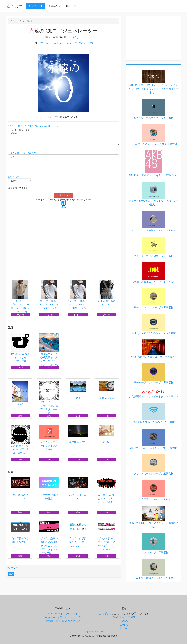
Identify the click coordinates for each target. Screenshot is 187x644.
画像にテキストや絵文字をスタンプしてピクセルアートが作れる (49, 351)
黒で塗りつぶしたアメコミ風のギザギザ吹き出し (107, 492)
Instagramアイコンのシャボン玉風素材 (154, 324)
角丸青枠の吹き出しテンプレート (20, 534)
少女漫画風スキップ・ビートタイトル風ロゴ (154, 393)
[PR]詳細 (20, 315)
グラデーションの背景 (49, 489)
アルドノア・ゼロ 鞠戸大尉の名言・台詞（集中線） (49, 398)
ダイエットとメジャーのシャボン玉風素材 (154, 135)
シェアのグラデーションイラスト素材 (49, 438)
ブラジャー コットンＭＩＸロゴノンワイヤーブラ (66, 43)
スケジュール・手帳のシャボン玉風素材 (154, 221)
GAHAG (124, 625)
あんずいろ (105, 614)
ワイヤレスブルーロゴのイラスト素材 (154, 413)
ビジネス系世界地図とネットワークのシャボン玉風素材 (154, 194)
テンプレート (35, 6)
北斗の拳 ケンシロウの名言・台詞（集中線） (20, 440)
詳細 (20, 367)
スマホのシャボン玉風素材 (154, 544)
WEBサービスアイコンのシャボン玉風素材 (154, 439)
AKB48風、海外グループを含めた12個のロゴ (154, 164)
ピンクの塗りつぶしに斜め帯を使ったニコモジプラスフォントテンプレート (49, 538)
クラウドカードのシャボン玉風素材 (154, 465)
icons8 (124, 628)
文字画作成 (53, 6)
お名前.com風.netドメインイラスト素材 (154, 273)
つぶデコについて (94, 632)
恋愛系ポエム (107, 390)
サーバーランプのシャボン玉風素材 (154, 374)
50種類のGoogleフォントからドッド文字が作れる (20, 349)
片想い (107, 434)
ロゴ (11, 574)
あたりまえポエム (78, 489)
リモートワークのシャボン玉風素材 (154, 299)
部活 (78, 390)
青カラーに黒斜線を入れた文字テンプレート (78, 534)
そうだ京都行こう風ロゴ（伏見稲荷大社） (154, 349)
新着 (11, 472)
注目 (11, 327)
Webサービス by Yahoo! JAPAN (63, 621)
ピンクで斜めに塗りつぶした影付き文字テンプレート (107, 536)
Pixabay (124, 621)
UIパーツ (70, 6)
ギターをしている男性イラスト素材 (154, 247)
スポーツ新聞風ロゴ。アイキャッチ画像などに (154, 517)
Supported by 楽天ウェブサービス (63, 617)
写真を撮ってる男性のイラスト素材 (154, 109)
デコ (14, 6)
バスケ (20, 393)
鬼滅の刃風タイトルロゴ (20, 489)
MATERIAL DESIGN (124, 617)
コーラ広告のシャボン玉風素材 (154, 490)
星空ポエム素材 (78, 434)
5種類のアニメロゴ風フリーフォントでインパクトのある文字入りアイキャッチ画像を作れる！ (154, 82)
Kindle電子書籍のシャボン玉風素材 (154, 569)
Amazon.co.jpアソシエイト (63, 614)
